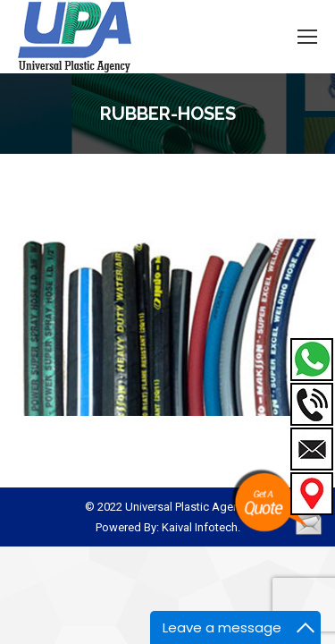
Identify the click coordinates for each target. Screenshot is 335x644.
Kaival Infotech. (201, 527)
